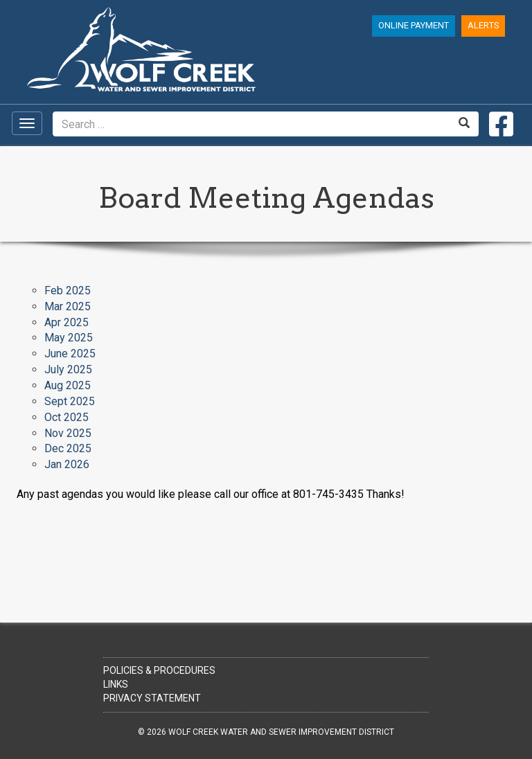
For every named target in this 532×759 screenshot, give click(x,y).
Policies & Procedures (159, 670)
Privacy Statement (152, 698)
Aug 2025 (68, 385)
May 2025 (69, 338)
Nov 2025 (68, 433)
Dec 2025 (68, 448)
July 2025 (68, 369)
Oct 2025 (66, 417)
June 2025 (70, 354)
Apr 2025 (66, 322)
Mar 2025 (68, 306)
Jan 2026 (67, 464)
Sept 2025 (70, 401)
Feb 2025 (68, 291)
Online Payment (414, 25)
